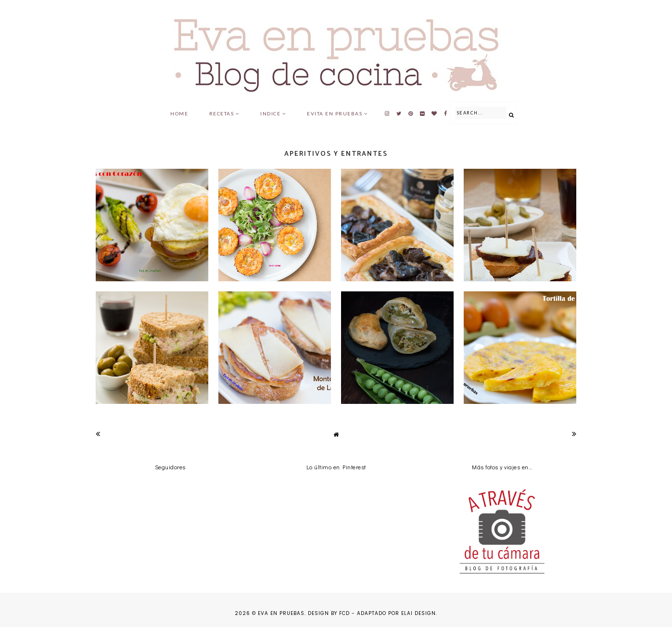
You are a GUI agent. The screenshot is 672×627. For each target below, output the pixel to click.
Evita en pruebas (335, 113)
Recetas (222, 113)
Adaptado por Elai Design (396, 613)
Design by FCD (329, 613)
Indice (270, 113)
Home (179, 113)
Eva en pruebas (281, 613)
